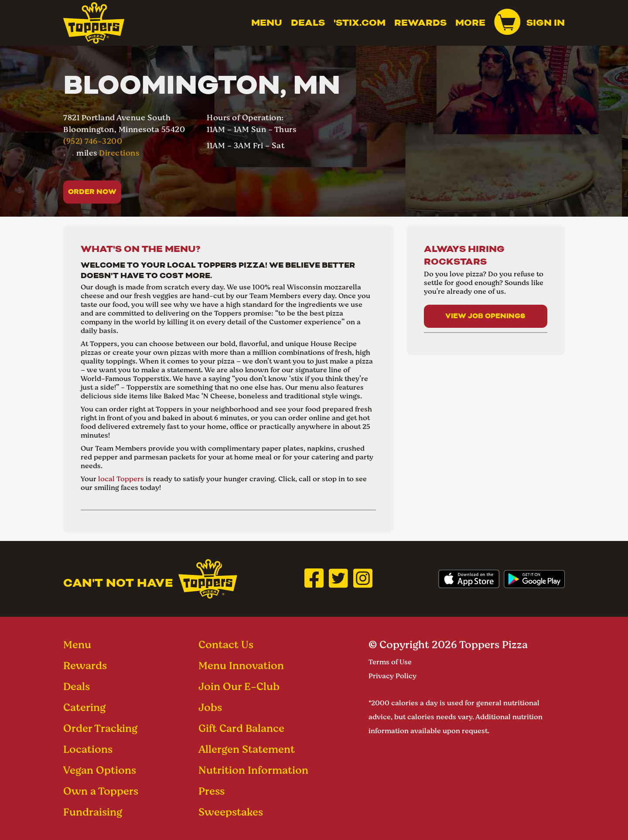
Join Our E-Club (239, 686)
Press (212, 791)
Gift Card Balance (241, 728)
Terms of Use (390, 662)
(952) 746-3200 (93, 141)
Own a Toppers (101, 791)
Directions (119, 153)
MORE (470, 23)
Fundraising (93, 812)
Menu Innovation (241, 665)
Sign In (546, 23)
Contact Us (226, 644)
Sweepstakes (231, 812)
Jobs (210, 707)
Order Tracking (100, 728)
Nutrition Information (253, 770)
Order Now (92, 192)
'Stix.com (360, 23)
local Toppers (121, 479)
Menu (267, 23)
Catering (84, 707)
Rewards (420, 23)
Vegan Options (100, 770)
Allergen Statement (247, 749)
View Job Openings (485, 316)
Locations (88, 749)
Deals (308, 23)
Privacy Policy (392, 676)
